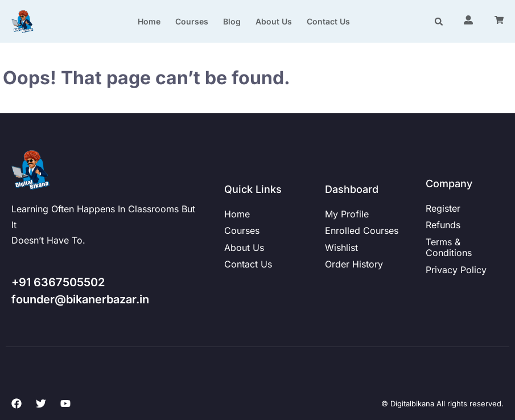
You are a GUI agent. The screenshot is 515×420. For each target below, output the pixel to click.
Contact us (328, 21)
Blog (232, 21)
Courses (192, 21)
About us (274, 21)
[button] (439, 21)
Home (149, 21)
